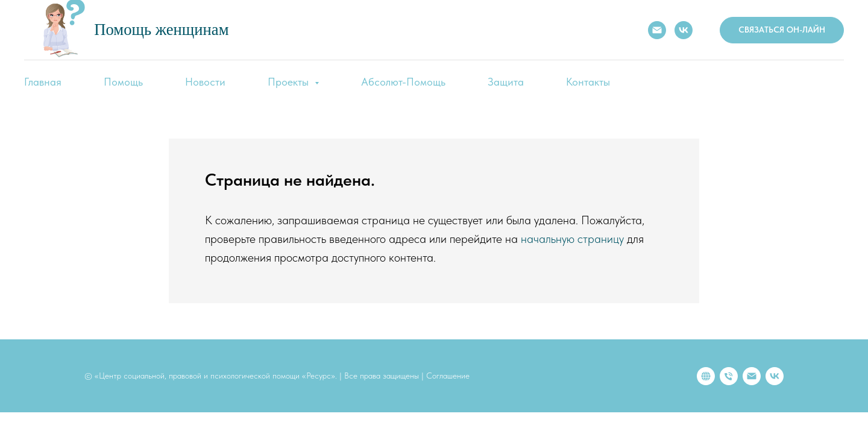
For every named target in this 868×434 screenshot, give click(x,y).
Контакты (588, 82)
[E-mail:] (657, 30)
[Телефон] (729, 376)
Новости (205, 82)
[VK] (684, 30)
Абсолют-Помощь (403, 82)
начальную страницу (572, 239)
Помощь (123, 82)
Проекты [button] (290, 82)
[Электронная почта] (752, 376)
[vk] (775, 376)
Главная (43, 82)
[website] (706, 376)
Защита (506, 82)
